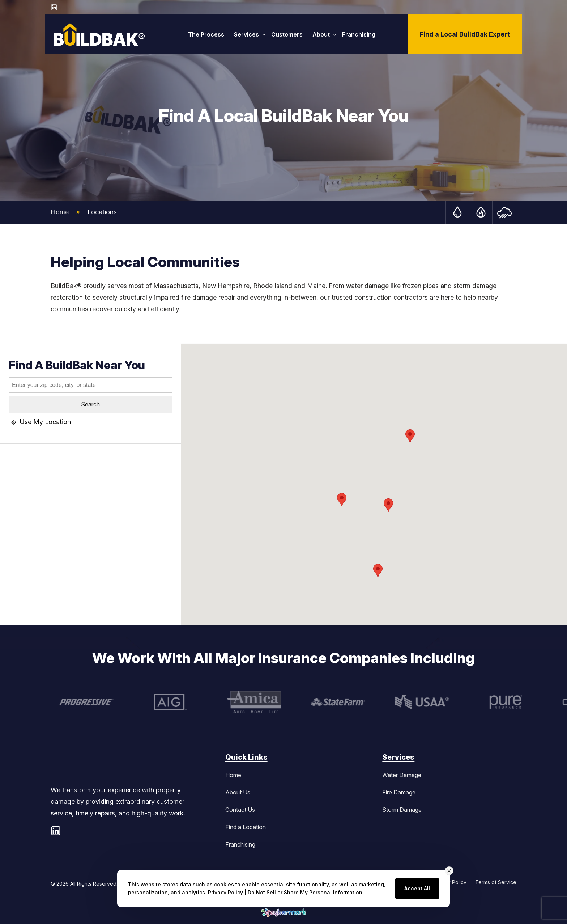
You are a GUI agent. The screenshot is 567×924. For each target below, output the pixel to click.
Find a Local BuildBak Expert (465, 34)
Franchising (240, 844)
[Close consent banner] (449, 871)
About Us (238, 792)
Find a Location (246, 827)
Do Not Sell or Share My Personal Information (305, 892)
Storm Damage (402, 810)
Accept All (417, 888)
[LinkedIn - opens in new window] (54, 7)
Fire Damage (399, 792)
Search (90, 404)
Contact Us (240, 810)
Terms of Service (496, 882)
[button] (342, 500)
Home (60, 212)
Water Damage (402, 775)
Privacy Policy (225, 892)
